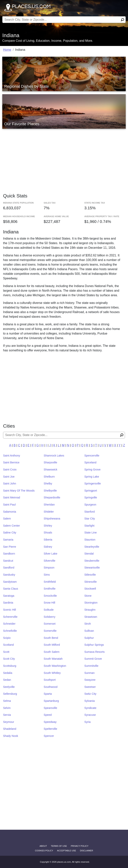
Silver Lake (50, 554)
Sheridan (49, 505)
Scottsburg (10, 666)
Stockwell (90, 589)
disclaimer (86, 851)
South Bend (51, 638)
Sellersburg (10, 694)
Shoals (48, 533)
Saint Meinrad (12, 497)
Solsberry (49, 617)
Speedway (50, 722)
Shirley (48, 526)
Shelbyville (50, 491)
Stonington (91, 603)
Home (7, 50)
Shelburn (49, 477)
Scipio (7, 638)
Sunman (90, 673)
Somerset (50, 624)
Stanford (90, 512)
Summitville (91, 666)
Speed (48, 715)
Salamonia (10, 512)
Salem (7, 519)
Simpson (49, 568)
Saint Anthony (12, 456)
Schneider (9, 624)
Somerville (50, 631)
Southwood (51, 687)
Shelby (48, 483)
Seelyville (9, 687)
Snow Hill (49, 603)
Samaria (8, 540)
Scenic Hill (9, 610)
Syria (88, 722)
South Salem (51, 652)
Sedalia (8, 673)
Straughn (90, 610)
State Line (91, 533)
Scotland (8, 645)
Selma (7, 701)
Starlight (89, 526)
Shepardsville (52, 497)
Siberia (48, 540)
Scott (6, 652)
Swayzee (90, 680)
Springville (91, 497)
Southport (50, 680)
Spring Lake (92, 477)
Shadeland (10, 729)
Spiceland (90, 462)
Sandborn (9, 554)
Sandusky (9, 575)
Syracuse (90, 715)
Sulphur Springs (94, 645)
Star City (90, 519)
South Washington (55, 666)
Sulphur (89, 638)
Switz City (90, 694)
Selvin (7, 708)
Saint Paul (9, 505)
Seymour (9, 722)
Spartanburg (51, 701)
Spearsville (50, 708)
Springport (91, 491)
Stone (88, 596)
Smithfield (50, 582)
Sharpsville (50, 462)
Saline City (10, 533)
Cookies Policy (44, 851)
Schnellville (10, 631)
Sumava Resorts (95, 652)
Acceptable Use (66, 851)
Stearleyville (92, 547)
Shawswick (50, 470)
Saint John (10, 483)
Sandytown (10, 582)
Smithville (50, 589)
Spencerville (92, 456)
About (43, 846)
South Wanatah (53, 659)
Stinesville (91, 582)
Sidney (48, 547)
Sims (47, 575)
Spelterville (50, 729)
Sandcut (8, 561)
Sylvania (90, 701)
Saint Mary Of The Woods (19, 491)
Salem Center (11, 526)
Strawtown (91, 617)
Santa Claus (11, 589)
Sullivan (89, 631)
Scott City (9, 659)
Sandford (9, 568)
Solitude (49, 610)
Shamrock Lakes (54, 456)
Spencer (49, 736)
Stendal (89, 554)
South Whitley (52, 673)
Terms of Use (59, 846)
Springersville (93, 483)
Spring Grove (93, 470)
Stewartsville (92, 568)
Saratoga (9, 596)
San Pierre (10, 547)
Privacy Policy (80, 846)
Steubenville (92, 561)
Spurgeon (90, 505)
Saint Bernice (11, 462)
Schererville (10, 617)
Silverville (49, 561)
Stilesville (90, 575)
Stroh (88, 624)
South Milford (52, 645)
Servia (7, 715)
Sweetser (90, 687)
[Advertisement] (64, 157)
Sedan (7, 680)
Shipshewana (52, 519)
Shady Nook (11, 736)
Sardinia (8, 603)
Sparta (48, 694)
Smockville (50, 596)
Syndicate (90, 708)
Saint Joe (9, 477)
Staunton (90, 540)
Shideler (49, 512)
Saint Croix (10, 470)
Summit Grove (93, 659)
